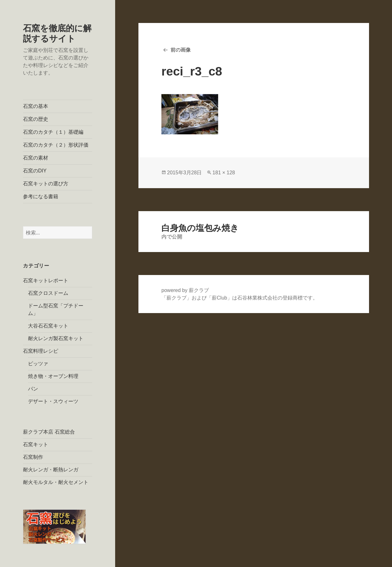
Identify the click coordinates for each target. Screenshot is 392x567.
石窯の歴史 (36, 119)
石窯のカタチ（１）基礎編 (53, 132)
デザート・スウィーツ (53, 401)
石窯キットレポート (46, 281)
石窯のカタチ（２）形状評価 (56, 145)
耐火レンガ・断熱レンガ (51, 470)
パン (33, 389)
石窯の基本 (36, 106)
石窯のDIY (35, 171)
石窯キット (36, 444)
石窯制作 (33, 457)
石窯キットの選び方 (46, 184)
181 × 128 (224, 173)
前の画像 (181, 50)
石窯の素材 (36, 158)
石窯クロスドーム (48, 293)
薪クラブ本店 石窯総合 (49, 432)
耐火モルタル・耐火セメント (56, 482)
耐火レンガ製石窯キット (56, 338)
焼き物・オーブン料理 (53, 376)
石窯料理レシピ (41, 351)
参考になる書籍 (41, 196)
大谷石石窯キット (48, 326)
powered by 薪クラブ (185, 290)
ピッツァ (38, 364)
